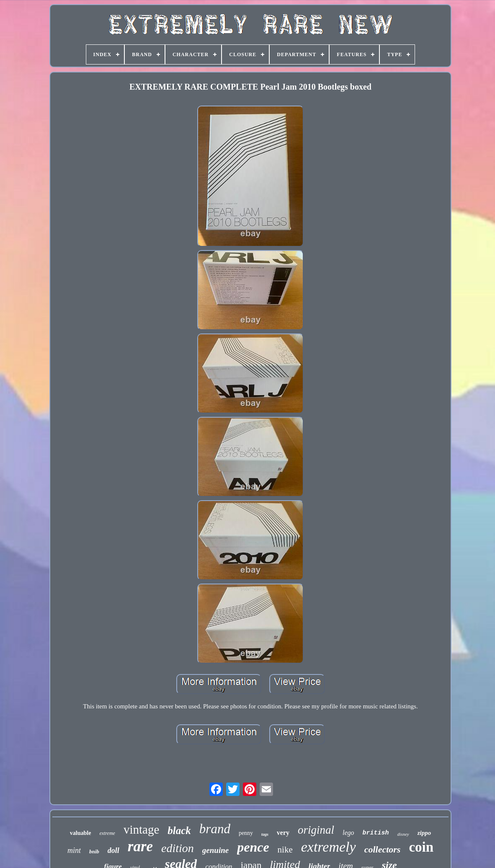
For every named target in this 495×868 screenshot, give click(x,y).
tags (265, 834)
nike (285, 850)
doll (113, 850)
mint (74, 850)
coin (421, 847)
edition (178, 848)
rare (140, 846)
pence (253, 847)
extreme (107, 833)
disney (403, 834)
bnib (94, 851)
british (376, 833)
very (283, 833)
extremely (329, 847)
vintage (141, 829)
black (179, 831)
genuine (215, 850)
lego (348, 833)
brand (215, 829)
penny (246, 833)
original (316, 830)
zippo (424, 833)
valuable (81, 833)
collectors (383, 849)
